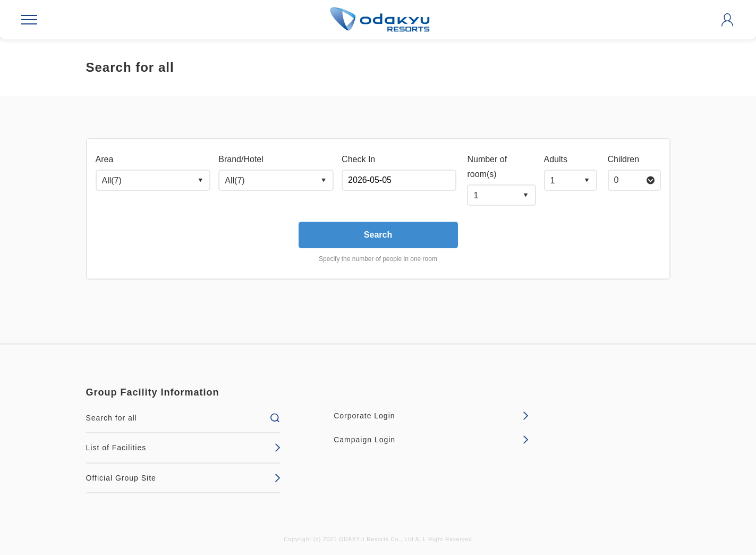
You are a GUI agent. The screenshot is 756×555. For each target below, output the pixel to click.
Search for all (184, 418)
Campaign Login (431, 440)
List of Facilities (184, 448)
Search (378, 235)
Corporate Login (431, 416)
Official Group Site (184, 478)
